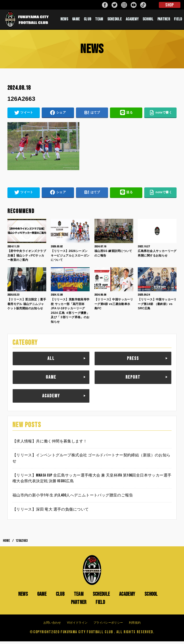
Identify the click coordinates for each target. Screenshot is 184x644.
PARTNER (164, 20)
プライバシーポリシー (108, 625)
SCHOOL (148, 20)
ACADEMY (132, 20)
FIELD (178, 20)
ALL (51, 361)
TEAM (99, 20)
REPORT (133, 380)
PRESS (133, 361)
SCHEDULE (115, 20)
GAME (76, 20)
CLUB (87, 20)
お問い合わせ (52, 625)
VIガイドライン (77, 625)
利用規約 (135, 625)
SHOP (170, 5)
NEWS (64, 20)
